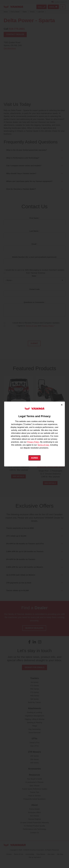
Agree (34, 458)
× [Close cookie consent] (62, 405)
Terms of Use (43, 445)
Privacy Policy (33, 442)
